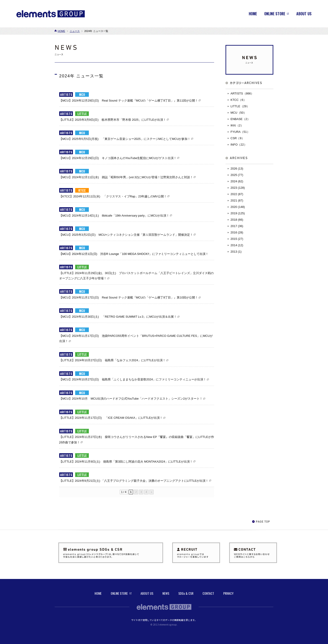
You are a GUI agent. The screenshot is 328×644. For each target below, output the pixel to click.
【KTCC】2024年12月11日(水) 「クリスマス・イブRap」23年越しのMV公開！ (113, 196)
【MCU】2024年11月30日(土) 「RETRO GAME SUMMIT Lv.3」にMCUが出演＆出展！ (118, 317)
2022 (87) (237, 194)
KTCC (82, 190)
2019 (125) (238, 213)
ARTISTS (66, 94)
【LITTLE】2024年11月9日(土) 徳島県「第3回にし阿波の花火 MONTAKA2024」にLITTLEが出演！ (126, 462)
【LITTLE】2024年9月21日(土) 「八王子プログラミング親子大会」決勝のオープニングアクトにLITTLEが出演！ (134, 481)
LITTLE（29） (240, 106)
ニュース (75, 31)
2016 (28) (237, 232)
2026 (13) (237, 169)
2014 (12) (237, 245)
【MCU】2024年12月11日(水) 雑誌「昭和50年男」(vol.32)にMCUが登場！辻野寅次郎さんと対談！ (126, 177)
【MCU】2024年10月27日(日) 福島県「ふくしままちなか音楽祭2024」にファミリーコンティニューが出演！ (133, 379)
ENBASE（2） (240, 119)
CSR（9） (237, 138)
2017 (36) (237, 226)
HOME (61, 31)
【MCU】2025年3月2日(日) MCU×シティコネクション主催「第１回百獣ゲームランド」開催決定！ (126, 235)
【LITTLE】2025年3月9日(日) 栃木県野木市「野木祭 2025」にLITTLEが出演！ (113, 120)
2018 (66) (237, 220)
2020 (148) (238, 207)
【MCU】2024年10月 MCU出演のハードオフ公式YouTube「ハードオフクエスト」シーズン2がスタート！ (131, 399)
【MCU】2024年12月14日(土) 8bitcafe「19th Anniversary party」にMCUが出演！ (114, 216)
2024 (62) (237, 181)
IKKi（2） (237, 125)
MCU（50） (238, 113)
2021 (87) (237, 200)
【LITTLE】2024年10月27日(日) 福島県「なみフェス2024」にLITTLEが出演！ (112, 360)
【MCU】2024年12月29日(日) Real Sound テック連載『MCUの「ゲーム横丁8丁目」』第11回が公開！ (129, 101)
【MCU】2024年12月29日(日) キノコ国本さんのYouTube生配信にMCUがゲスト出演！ (118, 158)
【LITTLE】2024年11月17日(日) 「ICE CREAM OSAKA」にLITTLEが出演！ (111, 418)
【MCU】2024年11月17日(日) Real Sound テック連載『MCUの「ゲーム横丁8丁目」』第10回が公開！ (129, 297)
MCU (82, 94)
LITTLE (82, 114)
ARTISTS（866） (242, 93)
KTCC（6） (238, 100)
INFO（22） (239, 145)
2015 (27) (237, 239)
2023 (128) (238, 188)
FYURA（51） (240, 132)
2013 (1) (236, 252)
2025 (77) (237, 175)
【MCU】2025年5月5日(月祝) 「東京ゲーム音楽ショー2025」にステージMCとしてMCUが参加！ (125, 139)
